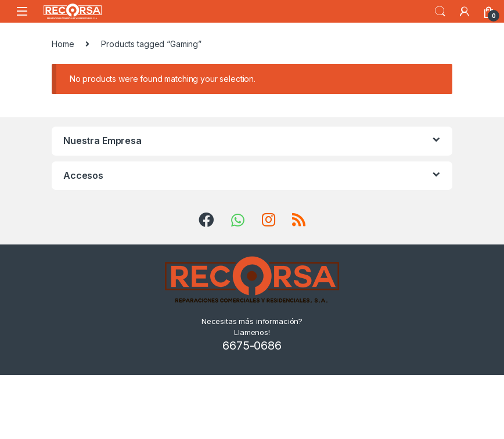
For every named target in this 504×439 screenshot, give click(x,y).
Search (440, 12)
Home (63, 44)
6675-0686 (252, 346)
